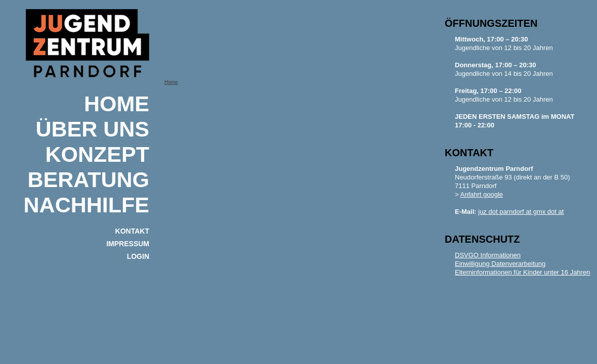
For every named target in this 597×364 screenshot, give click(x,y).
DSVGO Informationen (488, 255)
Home (117, 104)
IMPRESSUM (128, 244)
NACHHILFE (87, 205)
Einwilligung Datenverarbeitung (500, 264)
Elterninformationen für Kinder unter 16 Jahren (522, 272)
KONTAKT (132, 231)
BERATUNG (89, 179)
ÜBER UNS (92, 129)
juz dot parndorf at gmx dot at (521, 212)
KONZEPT (97, 154)
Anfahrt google (482, 194)
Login (138, 256)
